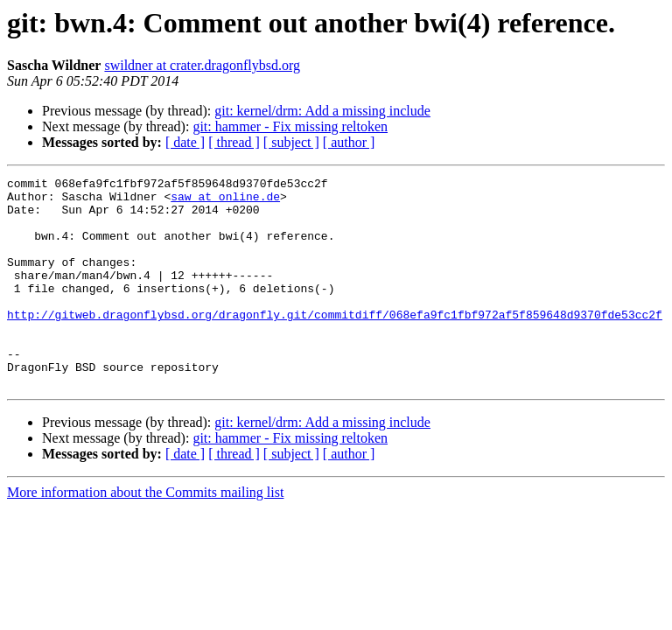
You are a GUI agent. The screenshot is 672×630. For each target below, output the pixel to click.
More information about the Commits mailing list (145, 534)
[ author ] (349, 142)
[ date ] (185, 142)
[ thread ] (234, 142)
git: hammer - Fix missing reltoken (290, 126)
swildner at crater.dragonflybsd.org (202, 65)
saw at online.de (225, 201)
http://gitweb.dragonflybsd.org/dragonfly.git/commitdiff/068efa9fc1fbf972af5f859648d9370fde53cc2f (335, 343)
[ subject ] (291, 142)
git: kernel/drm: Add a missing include (322, 111)
